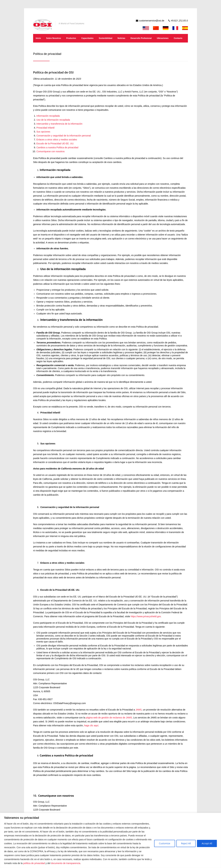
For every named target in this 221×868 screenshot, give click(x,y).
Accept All (207, 843)
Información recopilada (48, 116)
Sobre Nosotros (54, 38)
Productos (71, 38)
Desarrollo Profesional (141, 38)
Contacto (178, 38)
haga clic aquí (91, 725)
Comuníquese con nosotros (50, 151)
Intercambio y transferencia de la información (59, 124)
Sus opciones (43, 132)
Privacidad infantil (45, 128)
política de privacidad (34, 863)
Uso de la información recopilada (53, 120)
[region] (110, 840)
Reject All (186, 843)
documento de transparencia (66, 863)
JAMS (139, 710)
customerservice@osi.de (152, 21)
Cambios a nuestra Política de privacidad (57, 147)
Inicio (38, 38)
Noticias (121, 38)
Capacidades (87, 38)
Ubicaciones (163, 38)
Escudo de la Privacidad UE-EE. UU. (55, 144)
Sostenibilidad (106, 38)
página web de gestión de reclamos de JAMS (109, 718)
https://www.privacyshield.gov (146, 616)
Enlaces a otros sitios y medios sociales (57, 140)
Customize (165, 843)
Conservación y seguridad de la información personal (64, 136)
